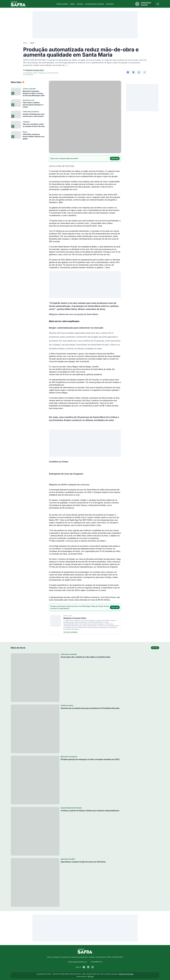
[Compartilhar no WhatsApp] (139, 72)
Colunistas (110, 4)
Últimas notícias (62, 4)
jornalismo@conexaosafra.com (77, 962)
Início (25, 43)
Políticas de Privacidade (126, 974)
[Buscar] (158, 4)
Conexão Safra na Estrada (95, 4)
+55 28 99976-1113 (96, 962)
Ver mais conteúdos (71, 632)
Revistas (80, 4)
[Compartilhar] (144, 72)
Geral (32, 43)
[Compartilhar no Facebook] (128, 72)
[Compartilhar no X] (133, 72)
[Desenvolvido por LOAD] (91, 977)
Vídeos (72, 4)
